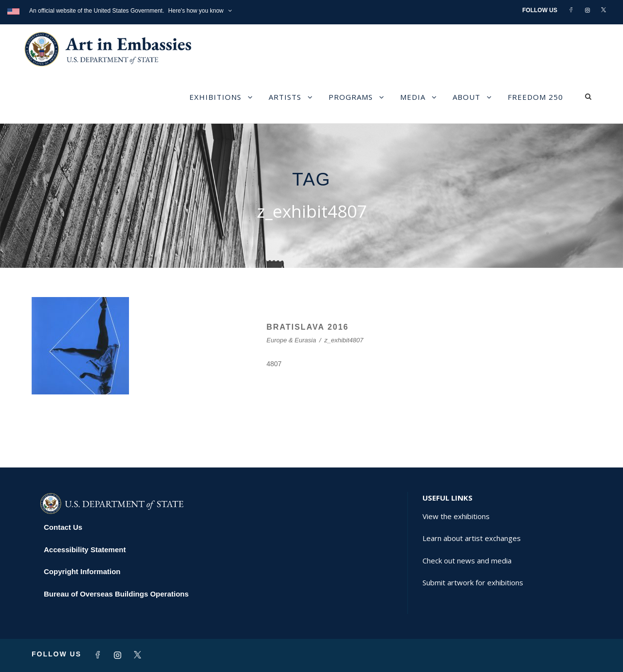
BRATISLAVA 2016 (308, 327)
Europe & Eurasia (292, 340)
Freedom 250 (535, 97)
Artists (285, 97)
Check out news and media (467, 560)
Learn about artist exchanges (472, 538)
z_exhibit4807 (344, 340)
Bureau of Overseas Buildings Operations (116, 594)
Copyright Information (82, 571)
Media (413, 97)
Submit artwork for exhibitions (473, 582)
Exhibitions (215, 97)
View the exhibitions (456, 516)
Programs (351, 97)
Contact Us (63, 527)
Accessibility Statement (85, 550)
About (467, 97)
